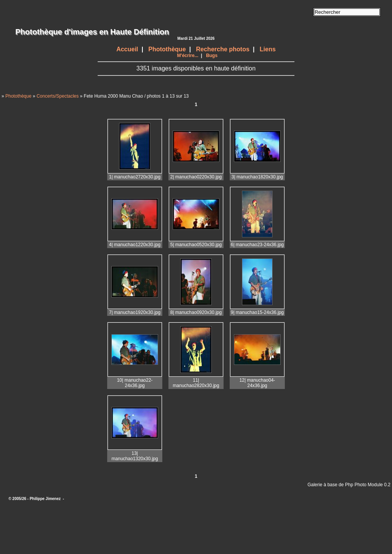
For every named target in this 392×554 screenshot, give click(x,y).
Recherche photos (223, 49)
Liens (268, 49)
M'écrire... (188, 56)
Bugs (212, 56)
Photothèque (167, 49)
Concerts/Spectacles (57, 96)
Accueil (127, 49)
